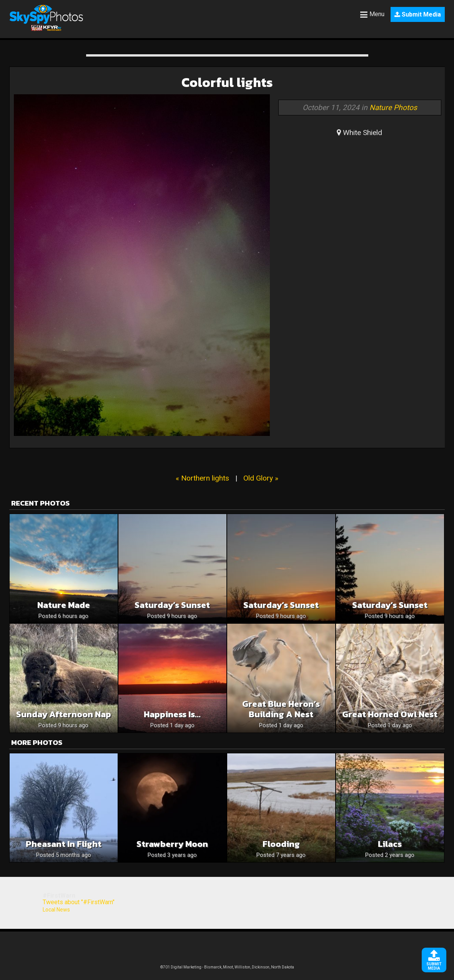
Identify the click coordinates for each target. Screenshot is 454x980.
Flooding (281, 844)
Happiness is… (172, 714)
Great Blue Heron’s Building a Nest (281, 709)
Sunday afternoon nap (64, 714)
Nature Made (64, 605)
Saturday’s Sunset (172, 605)
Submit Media (418, 14)
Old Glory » (261, 478)
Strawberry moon (172, 844)
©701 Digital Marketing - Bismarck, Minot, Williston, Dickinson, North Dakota (227, 967)
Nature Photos (393, 108)
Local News (56, 910)
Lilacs (390, 844)
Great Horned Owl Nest (390, 714)
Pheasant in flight (64, 844)
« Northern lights (202, 478)
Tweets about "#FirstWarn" (79, 902)
